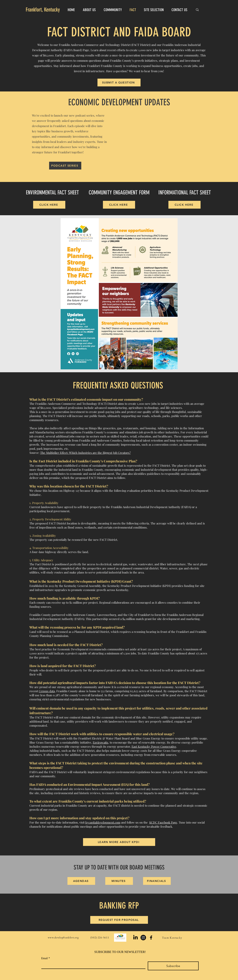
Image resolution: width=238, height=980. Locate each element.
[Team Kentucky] (173, 937)
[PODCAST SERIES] (65, 166)
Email (46, 958)
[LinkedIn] (135, 938)
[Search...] (204, 10)
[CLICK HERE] (49, 205)
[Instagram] (143, 938)
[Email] (92, 965)
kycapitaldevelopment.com (103, 822)
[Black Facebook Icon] (151, 938)
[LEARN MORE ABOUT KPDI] (119, 842)
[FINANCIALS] (157, 881)
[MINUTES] (119, 881)
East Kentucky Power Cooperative (154, 746)
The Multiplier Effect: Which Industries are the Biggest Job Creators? (85, 453)
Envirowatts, (101, 742)
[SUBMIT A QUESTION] (119, 83)
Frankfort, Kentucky (43, 10)
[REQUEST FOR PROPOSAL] (119, 920)
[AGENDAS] (81, 881)
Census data (47, 691)
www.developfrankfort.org (63, 937)
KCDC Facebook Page (163, 822)
